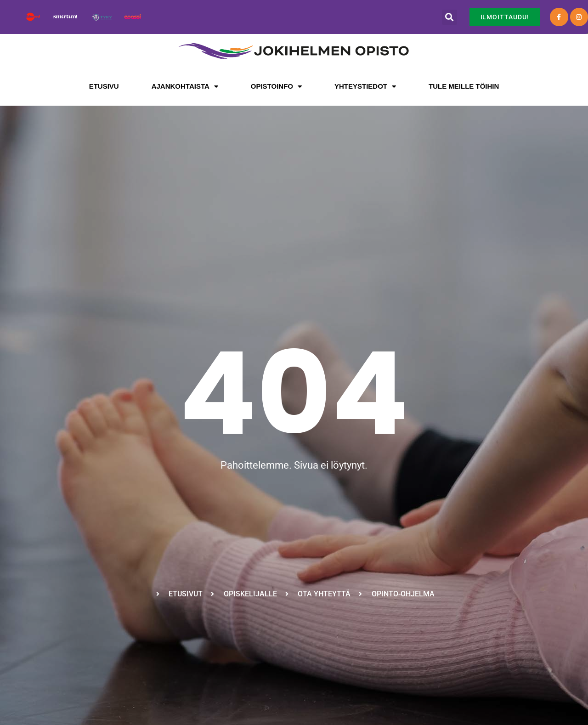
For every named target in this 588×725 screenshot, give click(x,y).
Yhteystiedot (365, 87)
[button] (449, 17)
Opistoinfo (276, 87)
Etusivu (104, 86)
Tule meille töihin (464, 86)
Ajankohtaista (185, 87)
